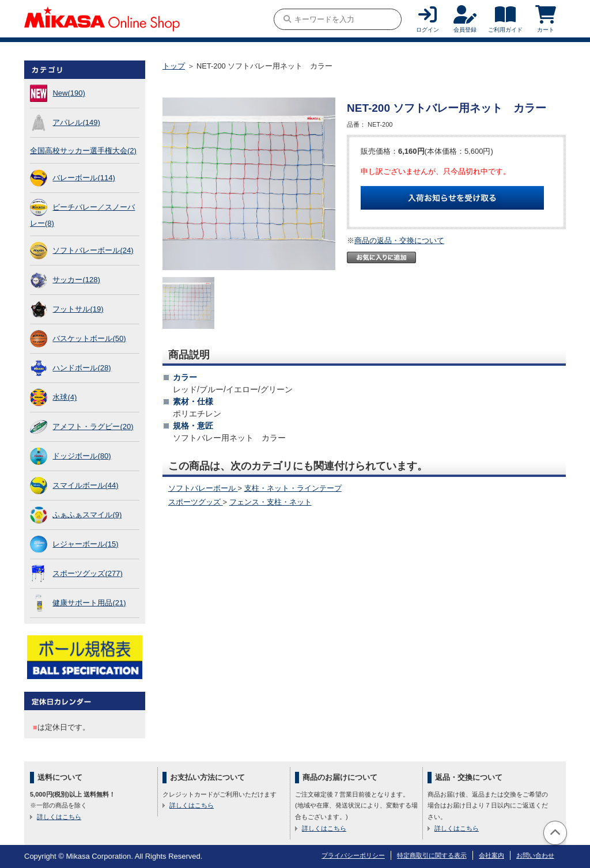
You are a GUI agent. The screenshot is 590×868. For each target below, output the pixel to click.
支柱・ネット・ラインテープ (293, 488)
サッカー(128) (76, 280)
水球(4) (65, 397)
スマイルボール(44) (85, 485)
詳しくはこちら (59, 817)
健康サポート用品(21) (89, 603)
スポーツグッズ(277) (87, 573)
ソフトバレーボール (203, 488)
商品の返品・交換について (399, 240)
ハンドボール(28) (82, 368)
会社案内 (491, 855)
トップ (174, 66)
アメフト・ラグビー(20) (93, 427)
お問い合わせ (535, 855)
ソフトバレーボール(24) (93, 250)
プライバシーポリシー (353, 855)
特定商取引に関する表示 (432, 855)
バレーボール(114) (84, 178)
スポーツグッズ (196, 502)
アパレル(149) (76, 122)
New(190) (69, 93)
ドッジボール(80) (82, 456)
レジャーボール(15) (85, 544)
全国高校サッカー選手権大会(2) (83, 151)
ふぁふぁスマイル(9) (87, 515)
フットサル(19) (78, 309)
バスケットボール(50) (89, 338)
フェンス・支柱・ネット (271, 502)
